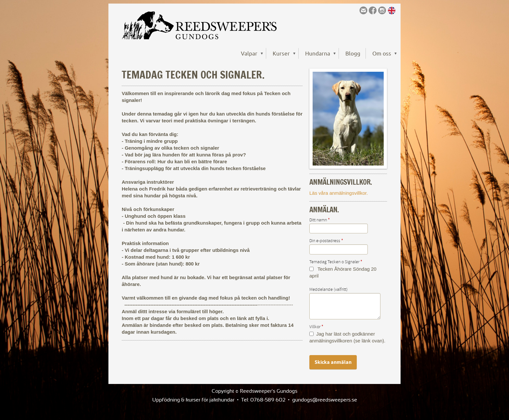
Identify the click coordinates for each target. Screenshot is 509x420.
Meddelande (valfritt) (329, 290)
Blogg (353, 53)
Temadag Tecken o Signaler (336, 262)
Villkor (316, 327)
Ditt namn (320, 220)
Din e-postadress (326, 241)
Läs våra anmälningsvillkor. (339, 193)
